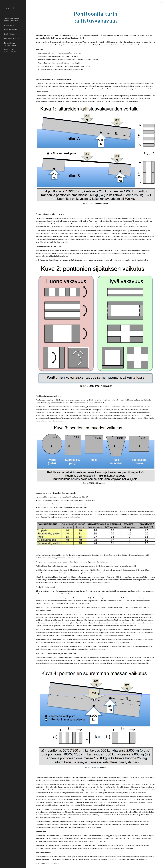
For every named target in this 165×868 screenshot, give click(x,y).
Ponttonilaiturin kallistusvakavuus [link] (10, 44)
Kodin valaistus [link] (10, 34)
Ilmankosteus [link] (9, 25)
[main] (96, 17)
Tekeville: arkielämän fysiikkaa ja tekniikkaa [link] (12, 20)
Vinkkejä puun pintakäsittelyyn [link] (10, 50)
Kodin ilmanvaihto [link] (11, 30)
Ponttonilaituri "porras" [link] (12, 38)
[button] (162, 3)
